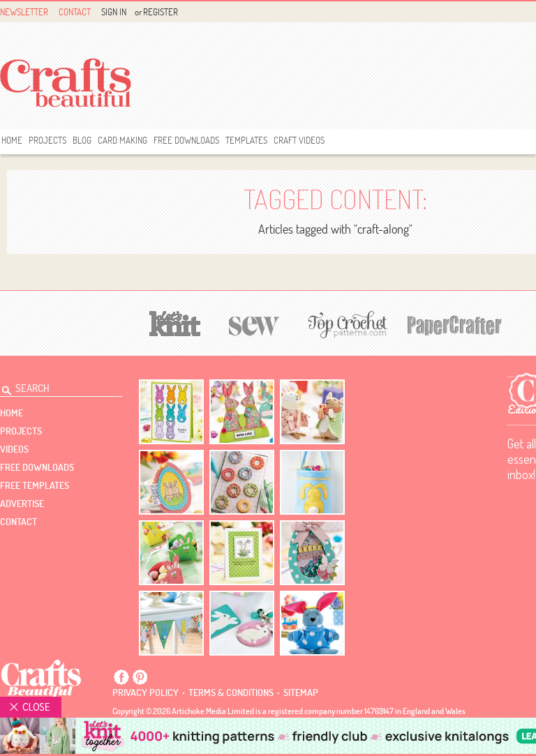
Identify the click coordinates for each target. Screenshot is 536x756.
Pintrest (140, 677)
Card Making (122, 140)
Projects (47, 140)
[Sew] (254, 324)
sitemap (301, 693)
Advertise (22, 504)
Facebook (121, 677)
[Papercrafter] (454, 324)
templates (246, 140)
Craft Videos (299, 140)
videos (14, 449)
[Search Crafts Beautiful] (53, 386)
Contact (75, 12)
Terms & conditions (231, 693)
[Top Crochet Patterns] (345, 324)
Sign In (114, 12)
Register (161, 12)
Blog (82, 140)
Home (12, 140)
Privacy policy (146, 693)
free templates (35, 485)
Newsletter (24, 12)
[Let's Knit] (175, 322)
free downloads (186, 140)
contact (18, 522)
